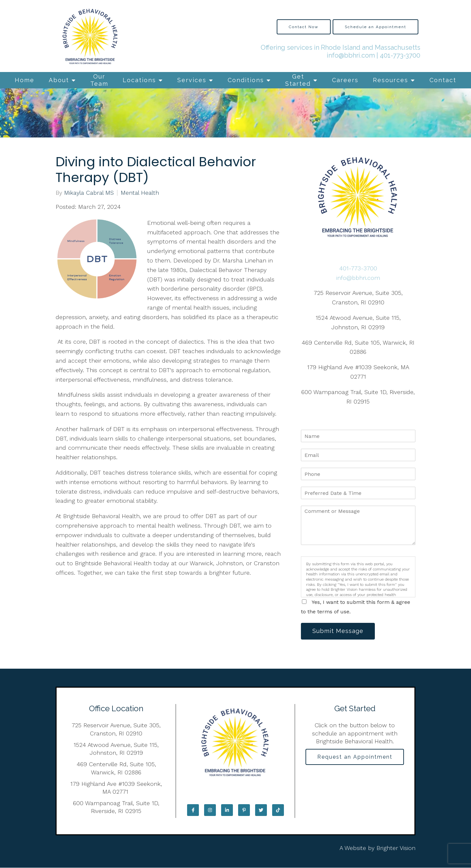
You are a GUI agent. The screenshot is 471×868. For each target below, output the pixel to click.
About (59, 80)
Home (25, 80)
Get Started (298, 80)
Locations (139, 80)
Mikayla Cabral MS (89, 193)
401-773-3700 (400, 55)
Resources (391, 80)
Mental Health (140, 193)
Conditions (246, 80)
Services (192, 80)
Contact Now (304, 27)
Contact (443, 80)
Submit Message (339, 631)
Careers (345, 80)
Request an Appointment (355, 757)
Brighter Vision (396, 849)
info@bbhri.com (351, 55)
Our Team (99, 80)
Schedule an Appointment (375, 27)
